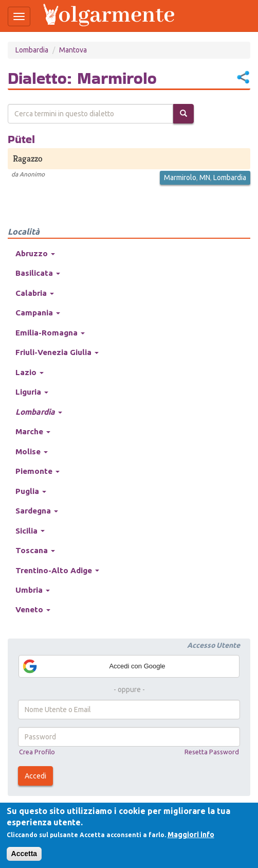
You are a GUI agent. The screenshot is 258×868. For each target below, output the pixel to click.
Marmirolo (180, 178)
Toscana (35, 550)
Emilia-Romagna (50, 333)
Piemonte (38, 471)
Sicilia (30, 531)
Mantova (73, 50)
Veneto (33, 609)
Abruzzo (35, 253)
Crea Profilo (37, 752)
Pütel (21, 139)
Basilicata (38, 273)
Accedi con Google (94, 666)
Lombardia (32, 50)
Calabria (35, 293)
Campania (38, 313)
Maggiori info (191, 835)
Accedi (35, 776)
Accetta (24, 854)
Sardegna (37, 511)
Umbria (33, 590)
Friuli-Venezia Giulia (57, 352)
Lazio (30, 372)
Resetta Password (212, 752)
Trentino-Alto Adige (57, 570)
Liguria (32, 392)
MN (205, 178)
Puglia (31, 491)
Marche (33, 431)
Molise (32, 451)
